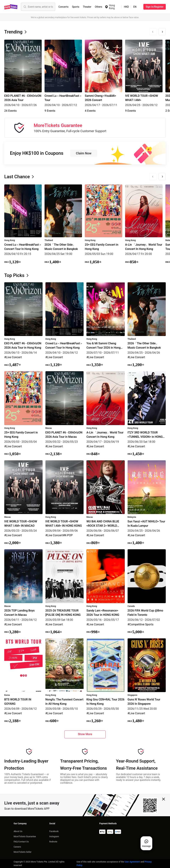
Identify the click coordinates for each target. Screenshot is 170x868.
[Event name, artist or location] (40, 7)
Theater (87, 7)
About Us (18, 831)
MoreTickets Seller (23, 852)
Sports (76, 7)
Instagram (54, 837)
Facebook (54, 831)
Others (99, 7)
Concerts (63, 7)
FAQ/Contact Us (21, 842)
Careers (17, 847)
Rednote (53, 842)
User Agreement (132, 862)
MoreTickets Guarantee (25, 837)
